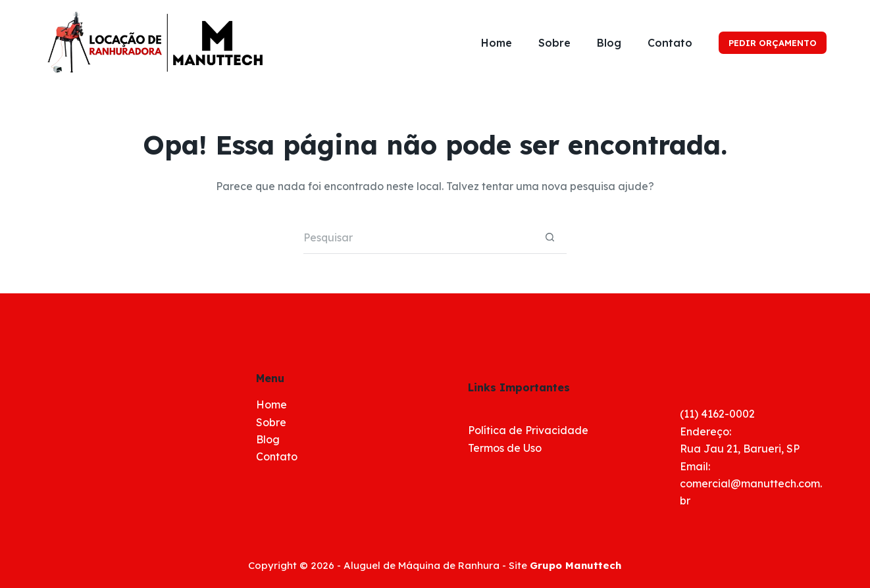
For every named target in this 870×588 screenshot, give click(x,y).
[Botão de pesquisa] (550, 237)
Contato (670, 43)
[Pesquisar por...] (419, 237)
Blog (609, 43)
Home (497, 43)
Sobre (554, 43)
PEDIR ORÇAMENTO (773, 43)
